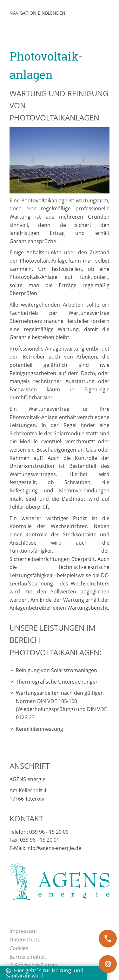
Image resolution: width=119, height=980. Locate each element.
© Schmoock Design (33, 965)
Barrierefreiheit (28, 957)
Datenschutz (25, 940)
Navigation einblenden (37, 13)
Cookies (19, 948)
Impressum (23, 931)
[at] (108, 964)
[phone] (108, 939)
